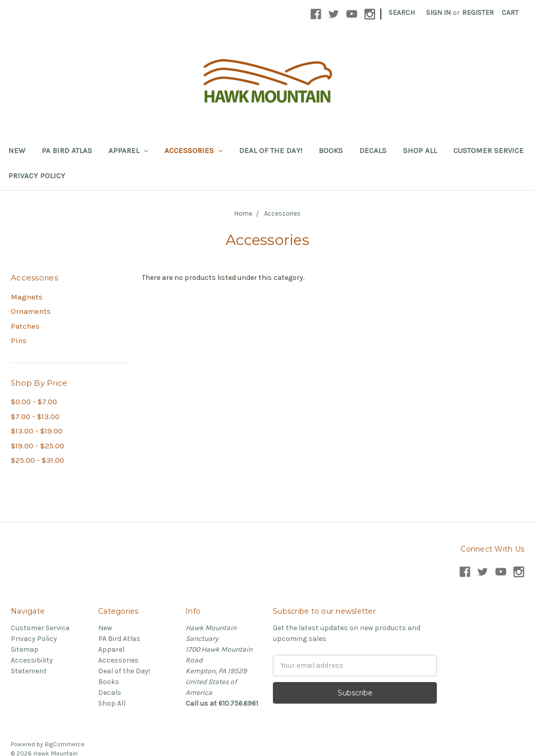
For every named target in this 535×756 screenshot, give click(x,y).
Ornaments (31, 311)
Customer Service (488, 150)
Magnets (27, 297)
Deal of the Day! (271, 150)
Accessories (193, 150)
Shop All (420, 150)
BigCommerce (65, 744)
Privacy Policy (37, 176)
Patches (25, 326)
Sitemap (25, 649)
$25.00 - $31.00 (38, 460)
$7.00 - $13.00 (35, 417)
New (17, 150)
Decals (373, 150)
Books (331, 150)
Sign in (438, 13)
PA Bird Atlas (67, 150)
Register (478, 13)
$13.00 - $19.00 (37, 431)
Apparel (128, 150)
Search (402, 13)
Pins (19, 341)
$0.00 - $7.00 (34, 402)
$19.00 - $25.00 (38, 446)
